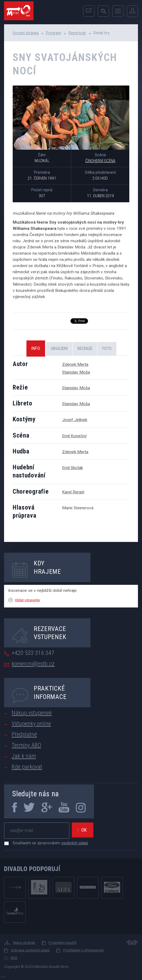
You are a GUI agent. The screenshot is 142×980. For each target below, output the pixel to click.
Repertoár (77, 33)
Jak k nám (24, 756)
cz (89, 11)
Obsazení (59, 349)
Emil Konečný (74, 436)
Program (54, 33)
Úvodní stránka (26, 33)
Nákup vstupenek (32, 713)
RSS (14, 958)
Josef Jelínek (75, 420)
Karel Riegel (73, 492)
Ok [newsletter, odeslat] (84, 830)
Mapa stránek (24, 943)
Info (36, 348)
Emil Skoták (72, 468)
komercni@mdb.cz (33, 664)
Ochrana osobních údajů (30, 950)
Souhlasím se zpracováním (48, 843)
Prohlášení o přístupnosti (83, 950)
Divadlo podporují (32, 869)
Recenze (85, 349)
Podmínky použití (62, 943)
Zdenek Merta (75, 364)
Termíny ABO (26, 745)
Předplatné (24, 734)
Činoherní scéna (100, 161)
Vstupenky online (31, 724)
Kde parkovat (27, 767)
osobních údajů (75, 843)
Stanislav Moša (76, 372)
